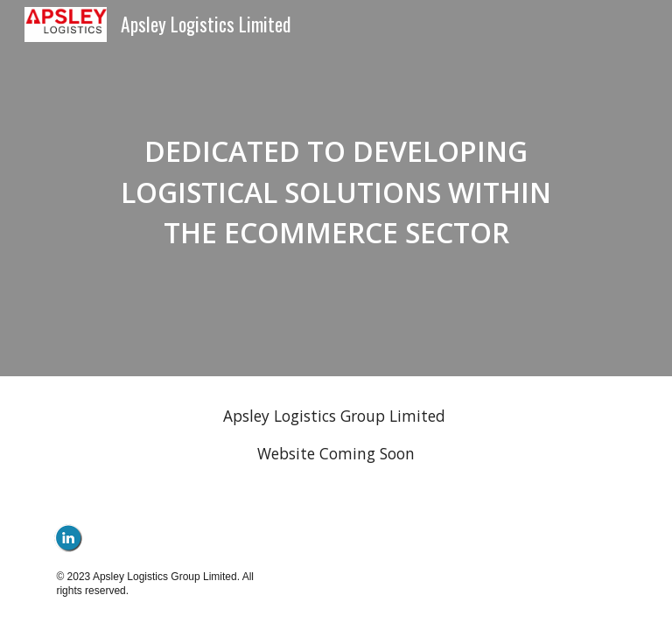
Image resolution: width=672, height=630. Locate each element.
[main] (336, 188)
